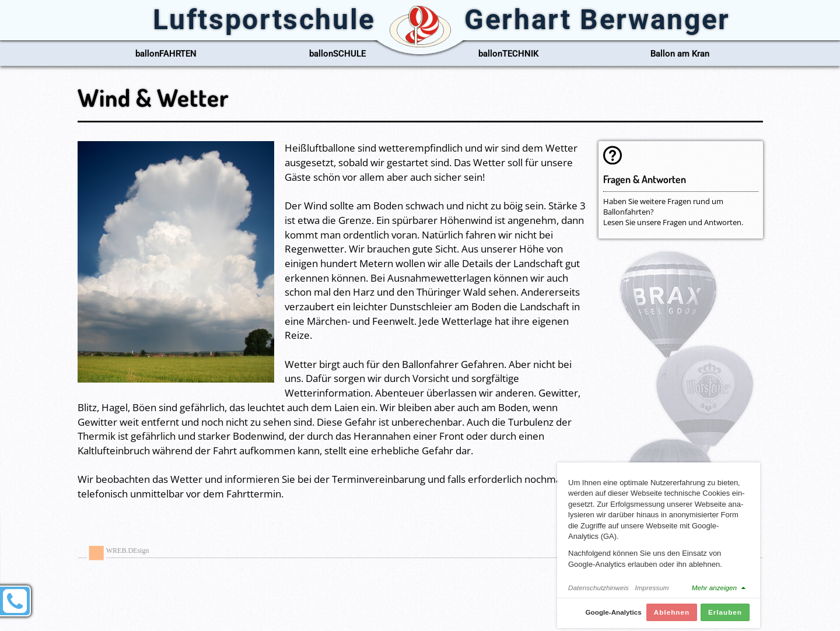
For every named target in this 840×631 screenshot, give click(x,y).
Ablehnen (672, 617)
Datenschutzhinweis (598, 592)
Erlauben (725, 617)
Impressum (652, 592)
